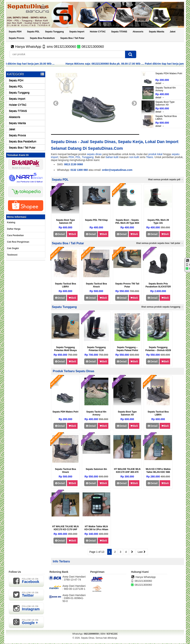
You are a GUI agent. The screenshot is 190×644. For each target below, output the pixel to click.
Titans (150, 157)
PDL (78, 157)
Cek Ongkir (13, 248)
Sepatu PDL (33, 32)
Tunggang (88, 157)
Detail (60, 234)
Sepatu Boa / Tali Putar (72, 38)
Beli (72, 234)
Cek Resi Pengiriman (18, 242)
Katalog (11, 222)
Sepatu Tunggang (54, 32)
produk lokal (155, 154)
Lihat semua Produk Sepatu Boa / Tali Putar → (160, 243)
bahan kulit (112, 157)
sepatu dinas (94, 154)
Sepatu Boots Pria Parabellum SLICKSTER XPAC (158, 287)
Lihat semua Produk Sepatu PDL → (166, 180)
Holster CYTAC (98, 32)
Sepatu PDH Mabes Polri (169, 73)
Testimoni (12, 255)
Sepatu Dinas (88, 638)
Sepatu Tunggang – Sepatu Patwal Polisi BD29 (127, 350)
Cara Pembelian (15, 235)
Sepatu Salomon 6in (96, 469)
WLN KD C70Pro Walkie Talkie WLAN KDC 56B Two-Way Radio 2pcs (158, 472)
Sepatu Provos (17, 38)
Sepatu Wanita (156, 32)
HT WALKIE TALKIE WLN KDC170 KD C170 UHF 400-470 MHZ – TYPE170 (65, 529)
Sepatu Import (77, 32)
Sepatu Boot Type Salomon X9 (165, 103)
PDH (71, 157)
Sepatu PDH (15, 32)
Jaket (173, 32)
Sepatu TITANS (119, 32)
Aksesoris (138, 32)
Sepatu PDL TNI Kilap (96, 220)
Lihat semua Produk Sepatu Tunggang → (162, 307)
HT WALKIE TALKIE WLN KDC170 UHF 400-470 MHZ (127, 472)
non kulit (134, 157)
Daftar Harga (14, 229)
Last (142, 552)
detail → (160, 83)
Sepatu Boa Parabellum (42, 38)
